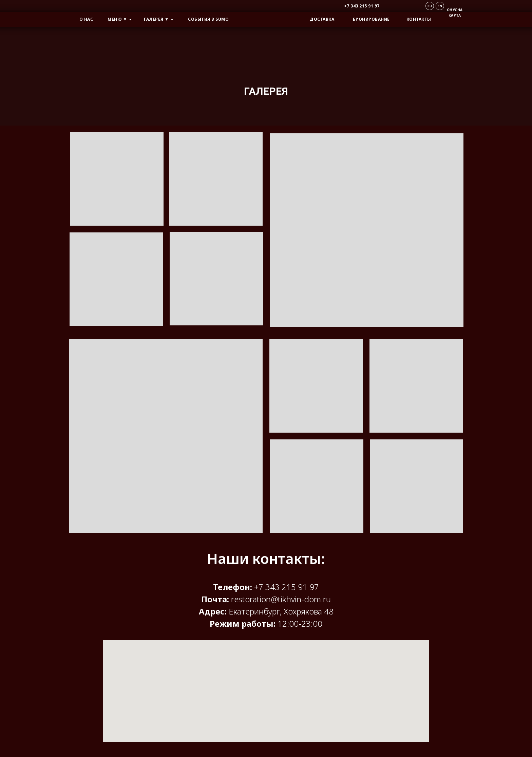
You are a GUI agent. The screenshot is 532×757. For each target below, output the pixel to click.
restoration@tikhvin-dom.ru (281, 599)
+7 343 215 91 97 (287, 587)
